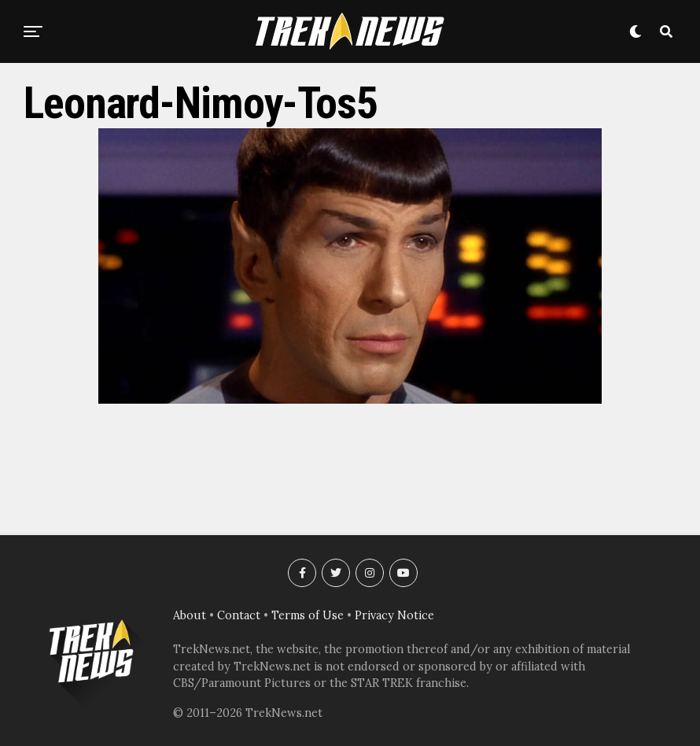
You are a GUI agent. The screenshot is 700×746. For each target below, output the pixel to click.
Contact (239, 615)
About (190, 615)
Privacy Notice (394, 615)
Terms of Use (308, 615)
